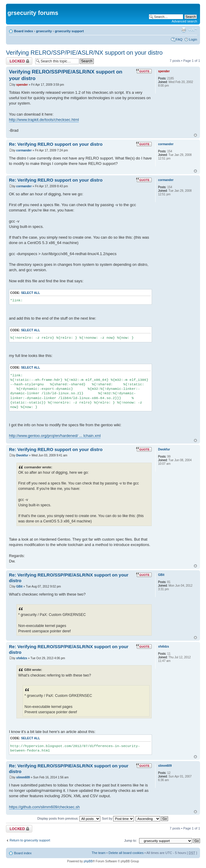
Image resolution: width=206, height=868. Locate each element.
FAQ (179, 39)
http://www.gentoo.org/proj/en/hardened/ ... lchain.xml (55, 436)
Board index (24, 31)
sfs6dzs (22, 658)
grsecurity (44, 31)
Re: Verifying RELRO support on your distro (56, 144)
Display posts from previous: (69, 818)
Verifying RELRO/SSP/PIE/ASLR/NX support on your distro (84, 53)
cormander (24, 150)
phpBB (88, 861)
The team (99, 853)
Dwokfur (22, 455)
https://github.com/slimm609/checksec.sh (44, 807)
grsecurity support (69, 31)
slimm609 (23, 777)
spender (22, 85)
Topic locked (19, 61)
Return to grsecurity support (30, 840)
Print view (184, 30)
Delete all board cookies (126, 853)
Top (195, 135)
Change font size (193, 30)
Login (193, 39)
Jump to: (130, 841)
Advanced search (184, 21)
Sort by (118, 818)
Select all (30, 293)
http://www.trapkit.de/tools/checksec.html (44, 120)
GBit (19, 586)
